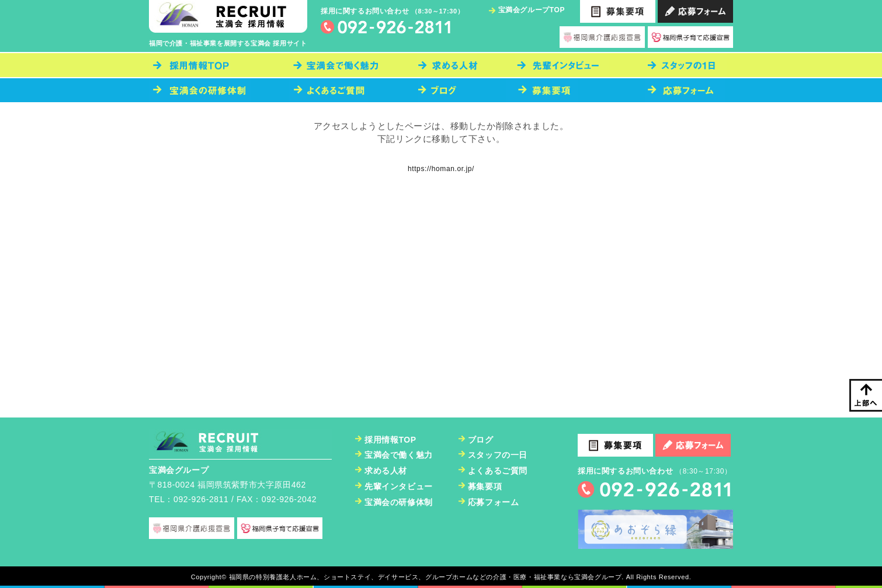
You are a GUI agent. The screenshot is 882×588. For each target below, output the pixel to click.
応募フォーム (494, 502)
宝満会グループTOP (532, 10)
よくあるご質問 (498, 471)
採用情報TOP (390, 440)
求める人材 (386, 471)
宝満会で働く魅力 (399, 455)
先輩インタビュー (399, 486)
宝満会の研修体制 (399, 502)
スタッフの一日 (498, 455)
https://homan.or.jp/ (441, 169)
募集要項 (485, 486)
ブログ (481, 440)
